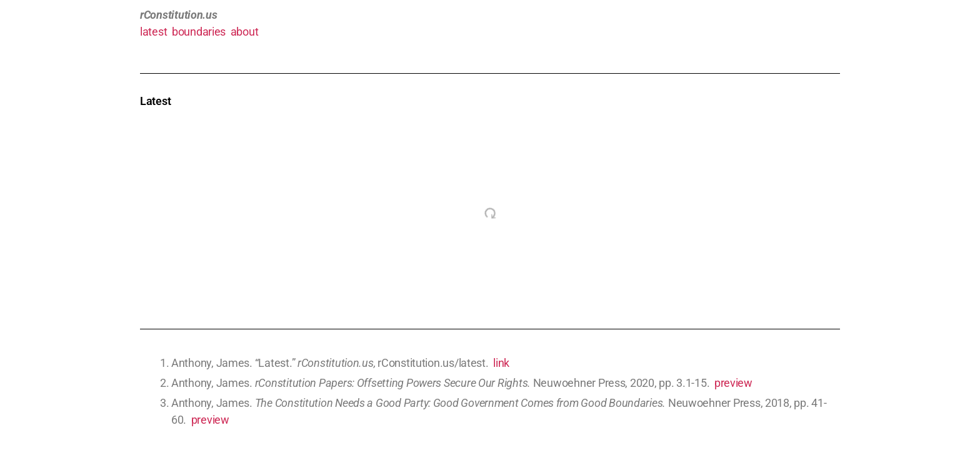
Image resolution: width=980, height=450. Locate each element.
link (501, 363)
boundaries (199, 32)
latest (153, 32)
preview (733, 383)
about (245, 32)
